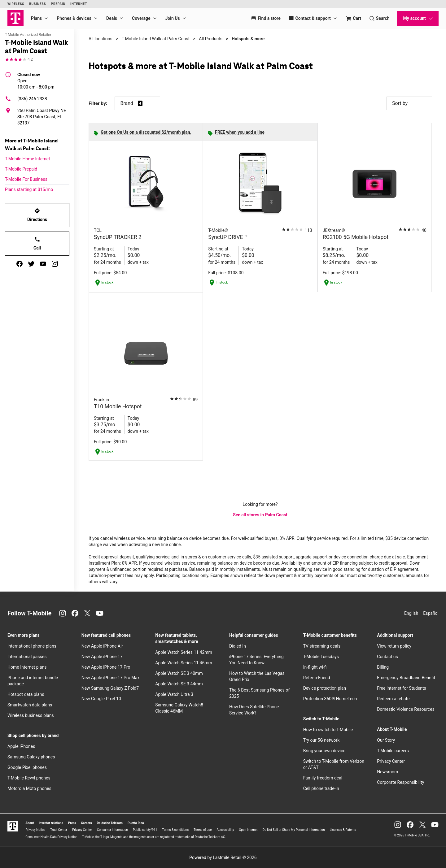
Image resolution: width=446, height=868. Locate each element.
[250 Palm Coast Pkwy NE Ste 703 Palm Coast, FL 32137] (37, 117)
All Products (211, 39)
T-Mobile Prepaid (21, 169)
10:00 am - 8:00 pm (36, 80)
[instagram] (55, 264)
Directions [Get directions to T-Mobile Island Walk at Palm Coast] (37, 215)
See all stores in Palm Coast (260, 515)
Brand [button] (127, 103)
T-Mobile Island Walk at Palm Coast (156, 39)
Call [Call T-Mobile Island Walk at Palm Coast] (37, 243)
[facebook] (20, 264)
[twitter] (31, 264)
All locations (101, 39)
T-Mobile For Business (26, 179)
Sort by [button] (409, 103)
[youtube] (43, 264)
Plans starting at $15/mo (29, 189)
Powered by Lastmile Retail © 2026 (223, 857)
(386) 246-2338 (26, 99)
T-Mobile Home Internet (28, 159)
